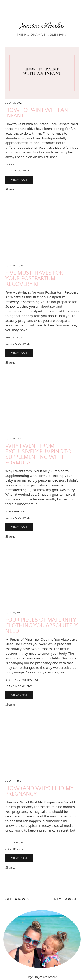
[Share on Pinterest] (24, 190)
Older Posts (17, 899)
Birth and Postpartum (23, 680)
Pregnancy (14, 338)
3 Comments (14, 849)
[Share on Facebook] (19, 190)
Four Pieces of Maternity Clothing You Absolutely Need (41, 626)
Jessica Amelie (42, 26)
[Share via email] (17, 190)
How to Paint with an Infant (37, 113)
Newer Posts (66, 899)
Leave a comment (19, 171)
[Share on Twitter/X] (22, 190)
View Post (19, 180)
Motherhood (15, 511)
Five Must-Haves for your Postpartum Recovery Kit (34, 279)
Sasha (10, 164)
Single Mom (14, 843)
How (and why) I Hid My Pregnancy (39, 791)
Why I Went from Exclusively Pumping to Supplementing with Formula (38, 454)
